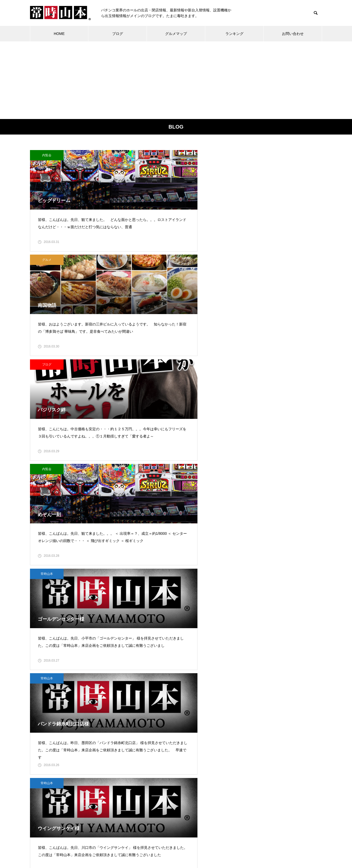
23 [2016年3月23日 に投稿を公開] (164, 784)
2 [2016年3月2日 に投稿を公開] (164, 752)
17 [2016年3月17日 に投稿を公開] (176, 773)
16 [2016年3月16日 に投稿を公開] (164, 773)
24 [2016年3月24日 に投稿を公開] (176, 784)
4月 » (152, 802)
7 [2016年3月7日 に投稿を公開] (141, 762)
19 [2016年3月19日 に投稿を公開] (199, 773)
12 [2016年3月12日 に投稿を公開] (199, 762)
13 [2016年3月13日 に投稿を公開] (210, 762)
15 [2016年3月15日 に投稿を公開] (153, 773)
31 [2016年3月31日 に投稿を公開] (176, 795)
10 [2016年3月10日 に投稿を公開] (176, 762)
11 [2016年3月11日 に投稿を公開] (187, 762)
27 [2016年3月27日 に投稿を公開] (210, 784)
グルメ (148, 155)
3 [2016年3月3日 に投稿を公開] (176, 752)
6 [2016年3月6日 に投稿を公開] (210, 752)
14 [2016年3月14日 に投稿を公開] (141, 773)
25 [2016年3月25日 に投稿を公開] (187, 784)
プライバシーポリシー (211, 845)
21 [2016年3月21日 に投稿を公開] (141, 784)
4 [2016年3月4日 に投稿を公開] (187, 752)
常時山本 (148, 267)
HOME (59, 34)
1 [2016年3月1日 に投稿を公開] (153, 752)
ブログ (118, 34)
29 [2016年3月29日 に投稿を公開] (153, 795)
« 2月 (140, 802)
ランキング (234, 34)
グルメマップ (176, 34)
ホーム (96, 845)
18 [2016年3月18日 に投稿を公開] (187, 773)
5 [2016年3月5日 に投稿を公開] (199, 752)
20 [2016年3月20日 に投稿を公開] (210, 773)
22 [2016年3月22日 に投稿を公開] (153, 784)
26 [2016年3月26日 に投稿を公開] (199, 784)
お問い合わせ (293, 34)
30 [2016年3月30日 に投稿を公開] (164, 795)
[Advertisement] (176, 80)
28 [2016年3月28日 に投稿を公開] (141, 795)
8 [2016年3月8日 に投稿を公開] (153, 762)
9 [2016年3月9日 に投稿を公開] (164, 762)
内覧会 (47, 155)
